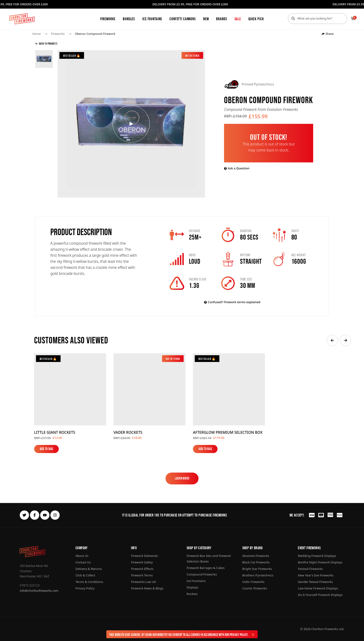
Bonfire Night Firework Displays (320, 562)
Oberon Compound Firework (95, 34)
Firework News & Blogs (147, 588)
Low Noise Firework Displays (318, 588)
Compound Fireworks (202, 574)
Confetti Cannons (183, 19)
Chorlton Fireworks (325, 629)
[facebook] (35, 515)
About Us (82, 556)
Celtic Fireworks (253, 582)
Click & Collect (85, 575)
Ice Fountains (152, 19)
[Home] (22, 19)
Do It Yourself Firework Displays (320, 595)
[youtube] (45, 515)
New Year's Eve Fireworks (316, 575)
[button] (332, 340)
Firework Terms (142, 575)
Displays (193, 587)
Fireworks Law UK (143, 582)
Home (37, 34)
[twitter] (24, 515)
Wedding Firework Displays (317, 556)
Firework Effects (142, 569)
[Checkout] (353, 19)
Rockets (192, 594)
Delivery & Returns (89, 569)
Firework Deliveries (144, 556)
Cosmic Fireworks (255, 588)
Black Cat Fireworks (256, 562)
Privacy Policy (239, 635)
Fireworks (108, 19)
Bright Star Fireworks (257, 569)
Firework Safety (142, 562)
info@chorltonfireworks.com (39, 591)
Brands (221, 19)
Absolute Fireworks (256, 556)
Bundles (129, 19)
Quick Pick (256, 19)
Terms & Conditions (89, 582)
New (206, 19)
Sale (238, 19)
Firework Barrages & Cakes (206, 568)
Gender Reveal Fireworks (315, 582)
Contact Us (83, 562)
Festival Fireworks (310, 569)
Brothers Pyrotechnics (258, 575)
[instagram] (55, 515)
